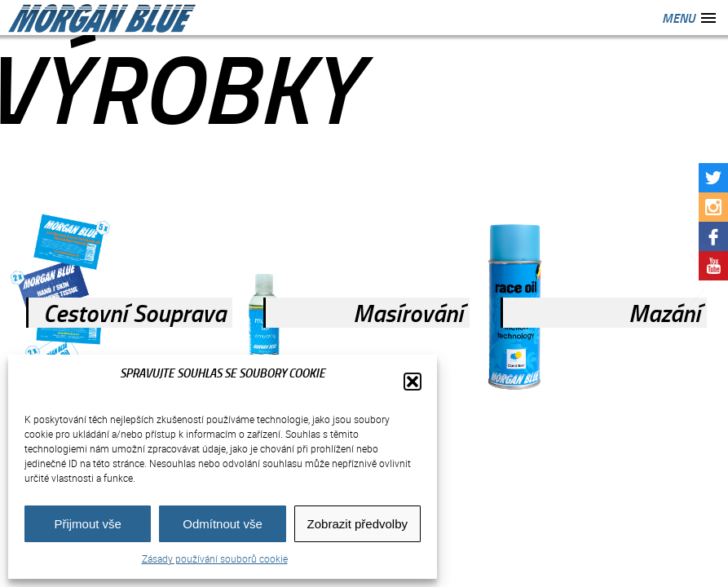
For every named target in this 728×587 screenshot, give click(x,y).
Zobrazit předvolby (357, 524)
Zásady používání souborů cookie (215, 558)
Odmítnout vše (223, 524)
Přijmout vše (88, 524)
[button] (413, 382)
